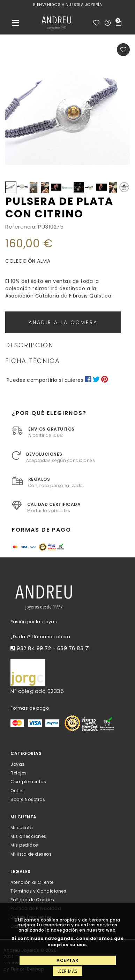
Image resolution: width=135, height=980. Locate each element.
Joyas (18, 764)
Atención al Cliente (32, 882)
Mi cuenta (22, 828)
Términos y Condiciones (38, 891)
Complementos (28, 782)
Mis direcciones (28, 836)
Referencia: (21, 227)
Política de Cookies (32, 900)
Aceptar (67, 960)
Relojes (19, 773)
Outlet (17, 790)
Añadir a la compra (63, 322)
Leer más (68, 971)
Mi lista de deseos (31, 854)
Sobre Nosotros (28, 799)
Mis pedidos (24, 845)
